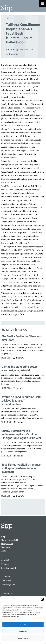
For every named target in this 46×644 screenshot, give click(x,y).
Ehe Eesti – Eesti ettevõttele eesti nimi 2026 (22, 338)
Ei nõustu (23, 631)
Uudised (10, 18)
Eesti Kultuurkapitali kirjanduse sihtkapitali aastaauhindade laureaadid (21, 468)
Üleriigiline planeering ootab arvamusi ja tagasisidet (19, 369)
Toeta (4, 550)
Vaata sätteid (23, 638)
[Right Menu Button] (42, 4)
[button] (42, 599)
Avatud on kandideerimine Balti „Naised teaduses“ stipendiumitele (21, 401)
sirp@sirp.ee (7, 544)
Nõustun (23, 625)
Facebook (6, 547)
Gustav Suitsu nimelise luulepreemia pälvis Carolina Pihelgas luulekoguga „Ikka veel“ (22, 435)
